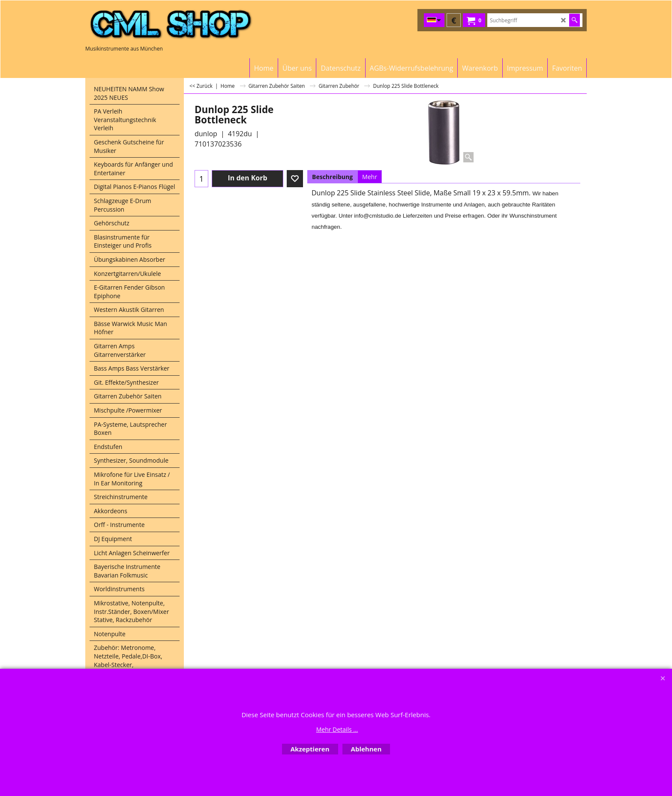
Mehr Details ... (337, 729)
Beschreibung (332, 177)
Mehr (370, 177)
